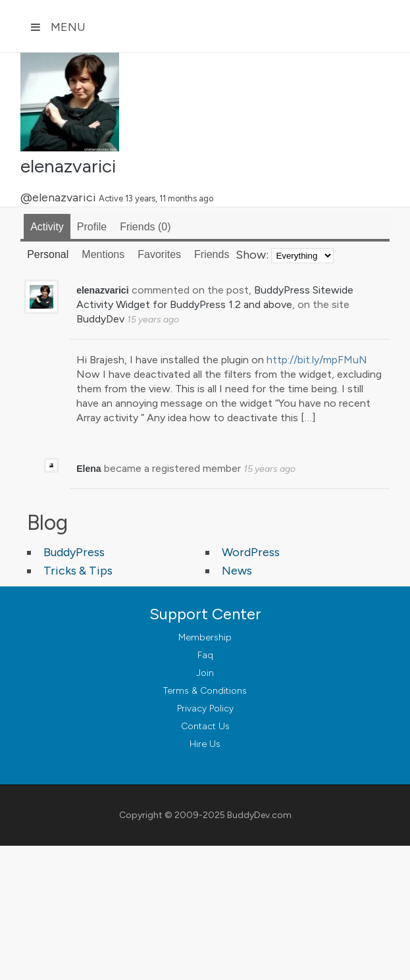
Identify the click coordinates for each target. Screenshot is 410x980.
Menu (58, 27)
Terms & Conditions (205, 691)
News (237, 571)
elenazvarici (68, 166)
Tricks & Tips (78, 571)
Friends (145, 227)
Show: (252, 255)
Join (205, 673)
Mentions (103, 254)
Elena (89, 469)
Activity (47, 227)
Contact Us (205, 726)
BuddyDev (100, 319)
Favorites (159, 254)
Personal (48, 254)
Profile (92, 227)
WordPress (251, 552)
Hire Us (205, 744)
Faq (205, 655)
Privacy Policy (205, 709)
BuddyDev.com (259, 815)
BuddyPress (74, 552)
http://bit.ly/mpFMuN (317, 360)
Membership (205, 637)
